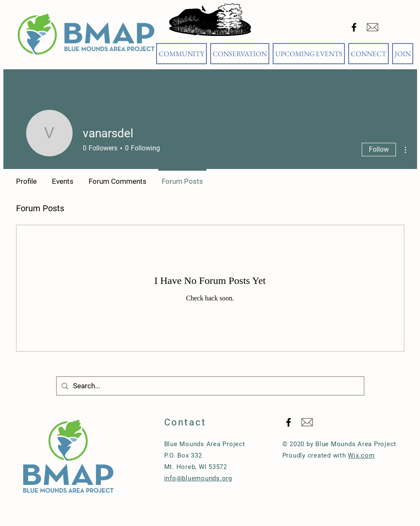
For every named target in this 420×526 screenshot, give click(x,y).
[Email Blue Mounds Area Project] (373, 27)
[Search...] (210, 386)
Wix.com (361, 455)
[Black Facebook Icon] (354, 27)
